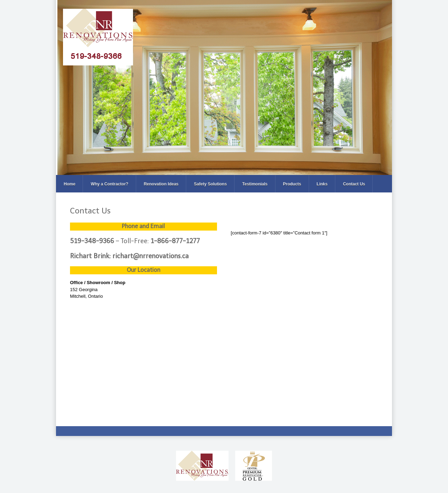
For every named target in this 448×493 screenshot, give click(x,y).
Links (322, 184)
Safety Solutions (210, 184)
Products (292, 184)
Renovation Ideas (161, 184)
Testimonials (255, 184)
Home (69, 184)
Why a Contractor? (109, 184)
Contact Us (354, 184)
